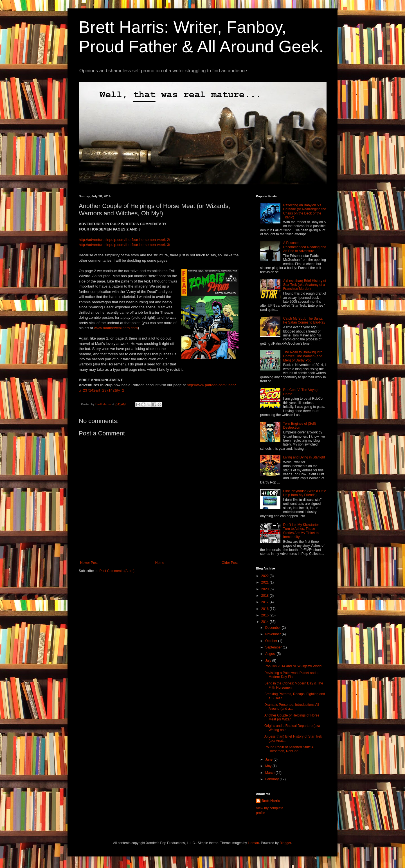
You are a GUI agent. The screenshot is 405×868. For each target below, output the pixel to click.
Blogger (285, 843)
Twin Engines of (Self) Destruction (300, 426)
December (274, 628)
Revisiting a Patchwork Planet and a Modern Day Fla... (291, 675)
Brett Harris (271, 801)
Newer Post (89, 563)
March (270, 773)
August (271, 654)
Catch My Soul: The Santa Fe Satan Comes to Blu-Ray (304, 320)
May (269, 766)
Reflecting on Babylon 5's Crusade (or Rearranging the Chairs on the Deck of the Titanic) (305, 211)
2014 (265, 622)
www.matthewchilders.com (116, 328)
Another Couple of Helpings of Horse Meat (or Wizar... (292, 717)
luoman (253, 843)
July (269, 661)
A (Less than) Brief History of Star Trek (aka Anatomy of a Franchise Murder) (305, 285)
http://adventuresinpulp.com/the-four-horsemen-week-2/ (124, 240)
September (274, 647)
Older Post (230, 563)
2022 (265, 576)
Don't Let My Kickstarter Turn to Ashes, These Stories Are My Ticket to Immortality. (301, 531)
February (272, 779)
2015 (265, 615)
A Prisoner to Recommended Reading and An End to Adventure (305, 247)
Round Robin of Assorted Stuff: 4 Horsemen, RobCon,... (289, 749)
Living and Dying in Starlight (304, 457)
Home (160, 563)
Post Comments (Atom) (117, 571)
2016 (265, 609)
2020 (265, 589)
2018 (265, 596)
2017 (265, 602)
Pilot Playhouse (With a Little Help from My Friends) (305, 493)
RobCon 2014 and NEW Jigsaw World (293, 666)
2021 (265, 582)
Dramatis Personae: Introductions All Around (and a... (292, 707)
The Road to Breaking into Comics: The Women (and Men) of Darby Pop (303, 356)
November (274, 634)
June (269, 759)
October (272, 641)
